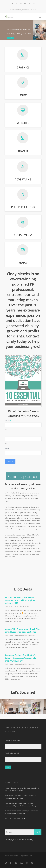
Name (8, 420)
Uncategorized (19, 635)
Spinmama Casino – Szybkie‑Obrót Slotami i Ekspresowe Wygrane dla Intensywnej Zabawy (20, 658)
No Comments (24, 606)
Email (8, 448)
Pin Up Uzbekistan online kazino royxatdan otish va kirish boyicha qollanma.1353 (20, 600)
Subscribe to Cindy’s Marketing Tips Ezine (23, 10)
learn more (10, 38)
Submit (10, 461)
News (17, 606)
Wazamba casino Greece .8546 (15, 818)
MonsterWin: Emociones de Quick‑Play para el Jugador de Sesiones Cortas (22, 630)
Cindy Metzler (9, 606)
